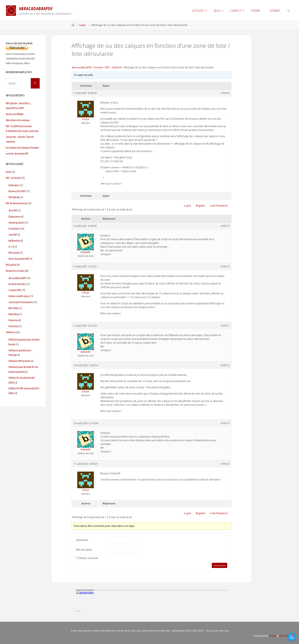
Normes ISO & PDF (17, 191)
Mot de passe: (84, 550)
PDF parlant (14, 253)
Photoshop (14, 314)
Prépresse (13, 320)
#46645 (225, 93)
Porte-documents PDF (19, 259)
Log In (187, 206)
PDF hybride (14, 197)
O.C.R (11, 247)
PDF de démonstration (17, 203)
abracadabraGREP (17, 278)
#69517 (225, 326)
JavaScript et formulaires (21, 302)
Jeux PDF (13, 235)
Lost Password (219, 206)
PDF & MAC (14, 308)
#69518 (225, 365)
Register (201, 206)
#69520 (225, 464)
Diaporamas (14, 216)
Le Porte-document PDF (17, 154)
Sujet (82, 25)
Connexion (219, 565)
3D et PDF (13, 210)
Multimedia (14, 241)
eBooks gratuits (16, 222)
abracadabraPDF (82, 67)
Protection (14, 326)
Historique (14, 185)
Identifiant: (82, 540)
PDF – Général (113, 67)
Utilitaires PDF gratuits (19, 361)
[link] (289, 10)
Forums (98, 67)
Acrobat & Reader (17, 284)
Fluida (271, 636)
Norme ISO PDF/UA (15, 114)
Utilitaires (11, 332)
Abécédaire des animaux (18, 120)
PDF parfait (11, 265)
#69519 (225, 423)
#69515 (225, 226)
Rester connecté (89, 558)
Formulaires (14, 229)
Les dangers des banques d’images (22, 147)
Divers (9, 172)
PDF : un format (13, 178)
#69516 (225, 266)
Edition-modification (19, 296)
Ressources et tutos (15, 271)
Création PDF (15, 290)
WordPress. (286, 636)
